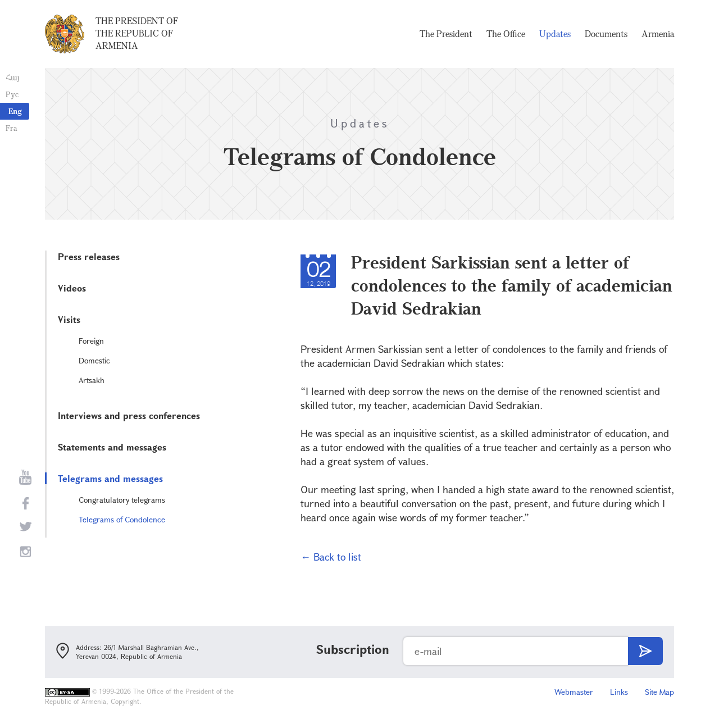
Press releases (89, 256)
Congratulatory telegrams (122, 500)
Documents (606, 34)
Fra (12, 128)
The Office (506, 34)
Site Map (659, 692)
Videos (72, 288)
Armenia (658, 34)
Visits (69, 319)
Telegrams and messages (110, 478)
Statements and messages (112, 447)
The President (446, 34)
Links (619, 692)
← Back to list (331, 557)
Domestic (94, 360)
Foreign (91, 341)
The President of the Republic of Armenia (137, 33)
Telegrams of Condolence (122, 519)
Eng (15, 111)
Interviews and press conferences (129, 415)
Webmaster (574, 692)
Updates (555, 34)
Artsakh (92, 380)
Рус (12, 94)
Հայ (13, 77)
